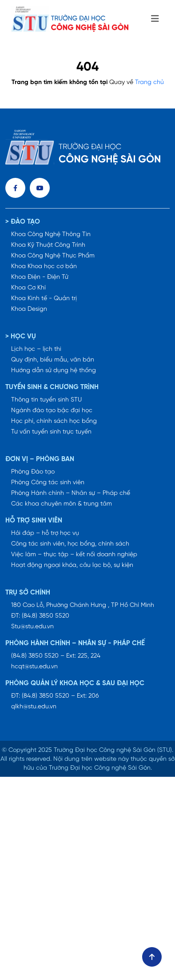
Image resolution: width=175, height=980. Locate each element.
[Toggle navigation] (155, 19)
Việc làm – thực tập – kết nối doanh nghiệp (74, 555)
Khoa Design (29, 309)
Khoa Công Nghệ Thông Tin (51, 235)
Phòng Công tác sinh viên (48, 483)
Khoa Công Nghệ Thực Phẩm (53, 256)
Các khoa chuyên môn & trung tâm (62, 504)
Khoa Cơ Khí (28, 288)
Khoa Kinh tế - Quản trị (44, 299)
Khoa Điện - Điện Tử (40, 277)
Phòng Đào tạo (33, 472)
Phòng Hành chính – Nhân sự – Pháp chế (71, 493)
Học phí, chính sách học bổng (54, 421)
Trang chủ (149, 82)
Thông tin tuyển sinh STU (46, 400)
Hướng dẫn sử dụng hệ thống (54, 371)
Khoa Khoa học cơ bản (44, 267)
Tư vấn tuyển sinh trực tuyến (51, 432)
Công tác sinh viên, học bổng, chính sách (70, 544)
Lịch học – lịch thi (36, 349)
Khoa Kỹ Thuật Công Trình (48, 245)
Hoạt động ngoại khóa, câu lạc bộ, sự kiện (72, 565)
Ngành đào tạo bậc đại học (52, 411)
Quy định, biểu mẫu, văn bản (53, 360)
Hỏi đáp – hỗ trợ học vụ (45, 533)
